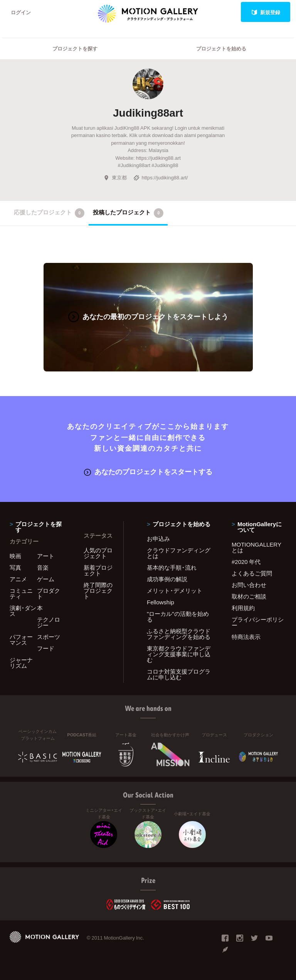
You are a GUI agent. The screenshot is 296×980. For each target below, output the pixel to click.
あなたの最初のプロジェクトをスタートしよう (148, 316)
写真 (15, 567)
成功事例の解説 (167, 579)
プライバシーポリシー (258, 622)
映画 (15, 556)
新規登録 (266, 12)
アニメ (18, 579)
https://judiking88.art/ (161, 177)
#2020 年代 (246, 562)
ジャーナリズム (21, 663)
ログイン (21, 12)
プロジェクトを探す (75, 48)
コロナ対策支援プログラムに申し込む (179, 674)
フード (46, 648)
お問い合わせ (249, 585)
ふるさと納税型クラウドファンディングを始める (179, 634)
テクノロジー (49, 622)
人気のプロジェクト (98, 553)
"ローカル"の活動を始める (178, 616)
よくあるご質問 (252, 573)
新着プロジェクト (98, 570)
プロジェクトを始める (221, 48)
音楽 (43, 567)
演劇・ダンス (23, 611)
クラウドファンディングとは (179, 553)
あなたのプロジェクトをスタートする (148, 471)
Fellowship (161, 602)
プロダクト (49, 593)
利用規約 (243, 608)
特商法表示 (246, 637)
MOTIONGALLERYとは (256, 547)
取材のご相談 (249, 596)
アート (46, 556)
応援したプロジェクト (49, 213)
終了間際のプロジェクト (98, 590)
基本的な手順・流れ (172, 567)
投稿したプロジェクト (128, 213)
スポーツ (49, 637)
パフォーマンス (21, 640)
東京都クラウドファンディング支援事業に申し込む (179, 654)
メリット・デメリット (175, 590)
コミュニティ (21, 593)
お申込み (158, 538)
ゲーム (46, 579)
